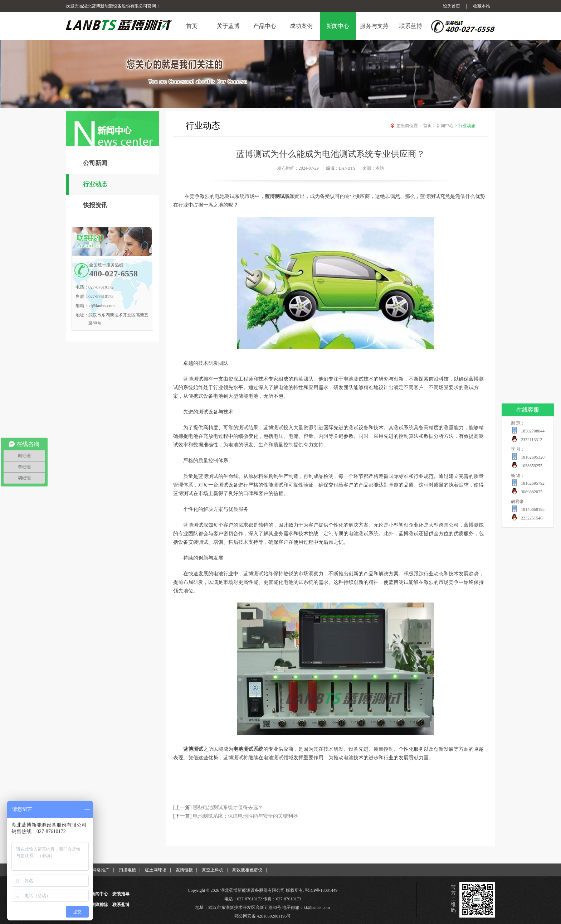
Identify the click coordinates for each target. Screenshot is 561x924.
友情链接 (184, 870)
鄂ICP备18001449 (321, 890)
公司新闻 (95, 163)
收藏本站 (482, 6)
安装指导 (121, 894)
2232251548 (532, 518)
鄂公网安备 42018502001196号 (263, 916)
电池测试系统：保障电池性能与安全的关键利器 (245, 816)
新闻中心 (447, 126)
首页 (430, 126)
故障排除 (99, 905)
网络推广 (101, 870)
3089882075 (532, 492)
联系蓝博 (121, 905)
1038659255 (532, 466)
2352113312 (532, 440)
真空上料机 (213, 870)
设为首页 (452, 6)
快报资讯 (95, 205)
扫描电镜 (127, 870)
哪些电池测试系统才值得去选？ (228, 807)
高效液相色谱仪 (247, 870)
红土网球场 (156, 870)
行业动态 (95, 184)
